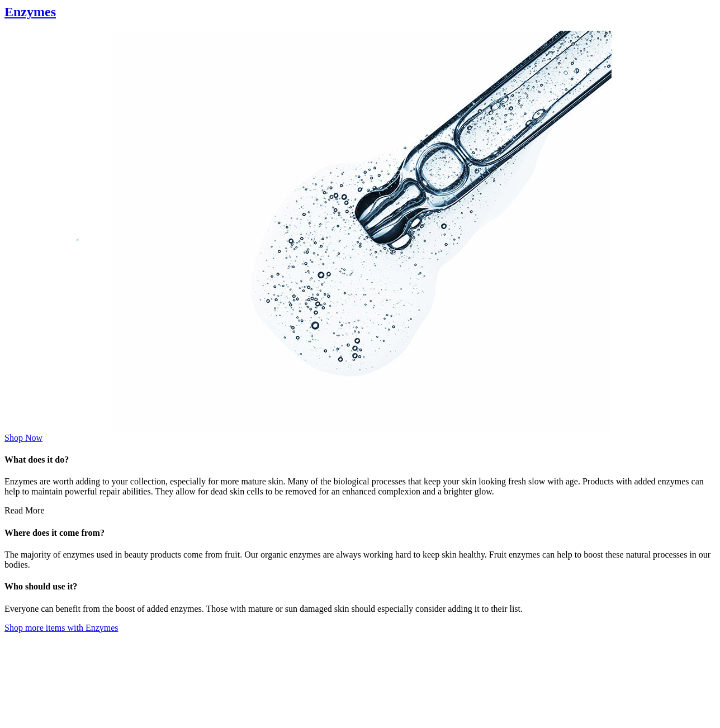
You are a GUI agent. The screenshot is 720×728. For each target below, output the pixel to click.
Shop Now (23, 438)
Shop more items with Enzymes (61, 628)
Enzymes (30, 12)
